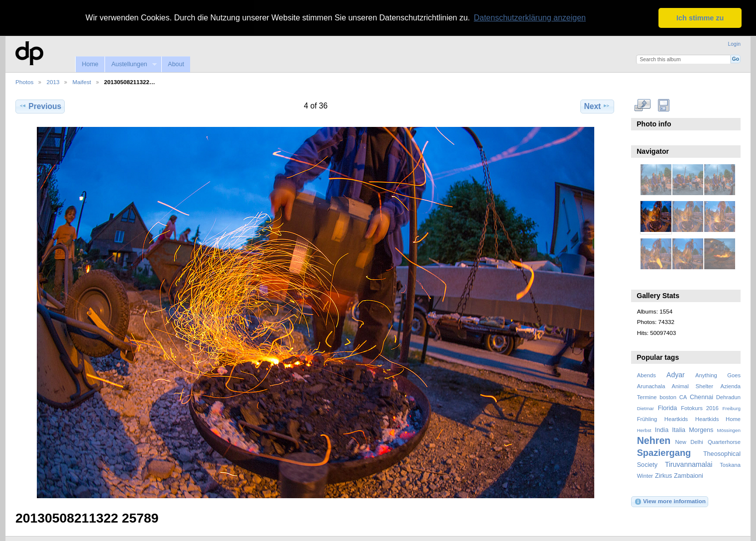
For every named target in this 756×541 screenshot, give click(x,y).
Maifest (82, 82)
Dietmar (646, 408)
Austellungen (130, 64)
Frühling (647, 419)
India (662, 430)
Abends (647, 375)
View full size (642, 105)
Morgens (701, 430)
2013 (53, 82)
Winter (645, 476)
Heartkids (676, 419)
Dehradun (728, 397)
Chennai (702, 397)
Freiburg (731, 408)
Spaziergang (664, 453)
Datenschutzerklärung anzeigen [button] (530, 18)
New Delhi (689, 442)
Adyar (676, 374)
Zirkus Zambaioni (679, 476)
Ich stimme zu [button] (700, 18)
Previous (40, 106)
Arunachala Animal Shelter (675, 386)
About (176, 64)
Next (597, 106)
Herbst (644, 430)
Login (734, 44)
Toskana (730, 465)
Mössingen (729, 430)
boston (668, 397)
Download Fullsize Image (664, 105)
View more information (670, 501)
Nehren (654, 440)
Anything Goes (718, 375)
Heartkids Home (718, 419)
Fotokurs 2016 (700, 408)
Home (90, 64)
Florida (668, 408)
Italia (679, 430)
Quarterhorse (724, 442)
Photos (24, 82)
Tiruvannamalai (689, 464)
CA (683, 397)
